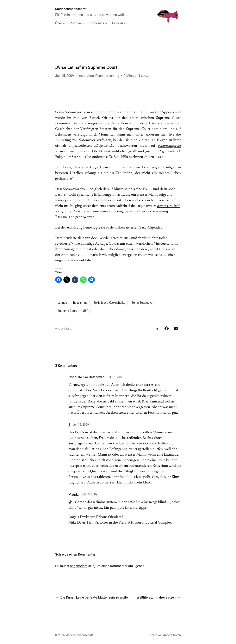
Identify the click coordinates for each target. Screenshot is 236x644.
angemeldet (79, 566)
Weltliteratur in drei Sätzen (156, 597)
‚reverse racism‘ (168, 206)
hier (164, 135)
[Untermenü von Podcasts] (99, 23)
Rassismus (80, 303)
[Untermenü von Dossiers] (120, 23)
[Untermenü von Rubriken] (78, 23)
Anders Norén (172, 635)
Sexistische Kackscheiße (109, 303)
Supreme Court (67, 311)
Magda (73, 495)
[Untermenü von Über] (60, 23)
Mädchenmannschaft (71, 9)
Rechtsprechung (107, 76)
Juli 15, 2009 (115, 377)
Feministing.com (169, 146)
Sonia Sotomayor (68, 112)
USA (86, 311)
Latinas (62, 303)
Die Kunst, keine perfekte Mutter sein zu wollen (95, 597)
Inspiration (86, 76)
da (73, 217)
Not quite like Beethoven (86, 377)
